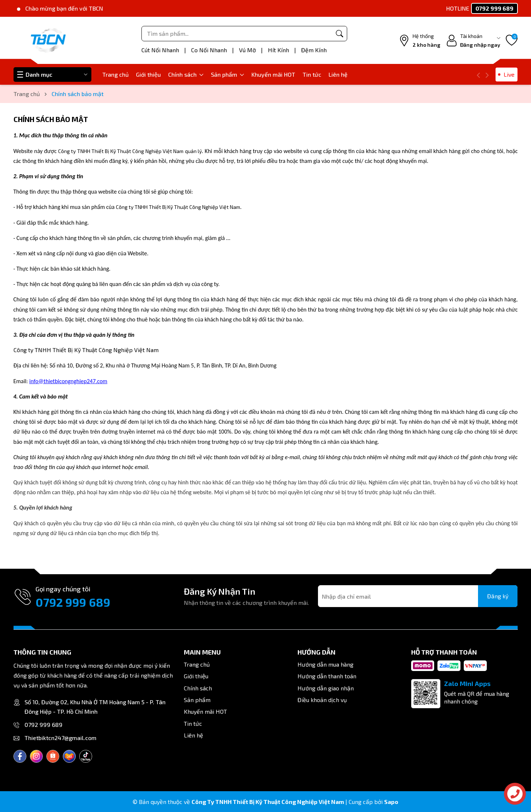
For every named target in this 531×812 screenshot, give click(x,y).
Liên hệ (338, 74)
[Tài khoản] (473, 41)
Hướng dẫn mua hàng (325, 664)
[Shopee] (53, 756)
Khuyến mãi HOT (273, 74)
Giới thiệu (148, 74)
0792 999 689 (73, 602)
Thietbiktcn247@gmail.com (60, 738)
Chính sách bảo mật (51, 119)
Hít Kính (279, 50)
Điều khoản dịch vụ (322, 700)
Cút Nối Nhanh (161, 50)
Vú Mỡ (248, 50)
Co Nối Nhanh (210, 50)
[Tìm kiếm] (340, 34)
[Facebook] (20, 756)
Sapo (391, 802)
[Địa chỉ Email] (418, 596)
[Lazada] (69, 756)
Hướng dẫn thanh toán (327, 676)
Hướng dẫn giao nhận (326, 688)
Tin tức (312, 74)
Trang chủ (115, 74)
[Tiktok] (86, 756)
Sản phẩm (227, 74)
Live (509, 74)
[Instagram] (36, 756)
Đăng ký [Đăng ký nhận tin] (498, 596)
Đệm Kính (314, 50)
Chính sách (186, 74)
